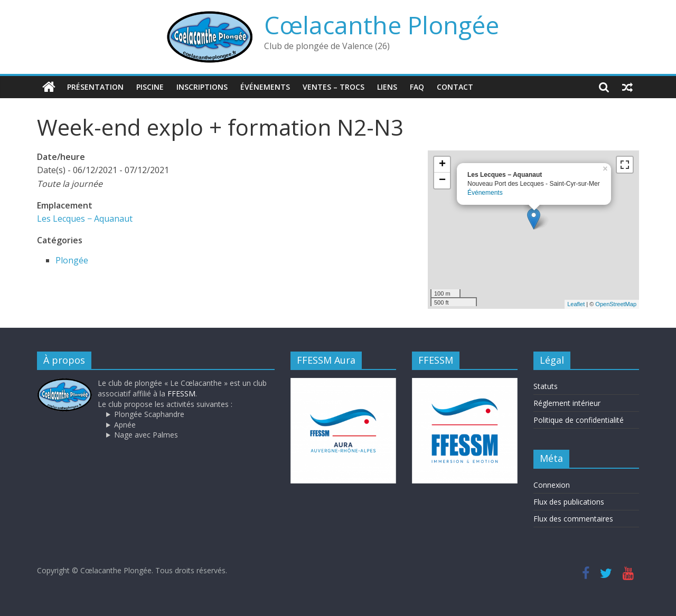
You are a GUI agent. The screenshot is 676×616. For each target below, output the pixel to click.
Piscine (150, 87)
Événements (265, 87)
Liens (387, 87)
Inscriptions (202, 87)
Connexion (552, 485)
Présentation (95, 87)
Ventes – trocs (334, 87)
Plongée (72, 260)
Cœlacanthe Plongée (382, 25)
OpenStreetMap (616, 304)
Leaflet (576, 304)
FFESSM (181, 394)
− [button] (442, 181)
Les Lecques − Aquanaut (85, 219)
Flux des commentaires (573, 519)
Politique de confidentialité (579, 420)
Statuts (546, 386)
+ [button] (442, 165)
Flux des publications (569, 502)
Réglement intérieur (567, 403)
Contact (455, 87)
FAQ (417, 87)
